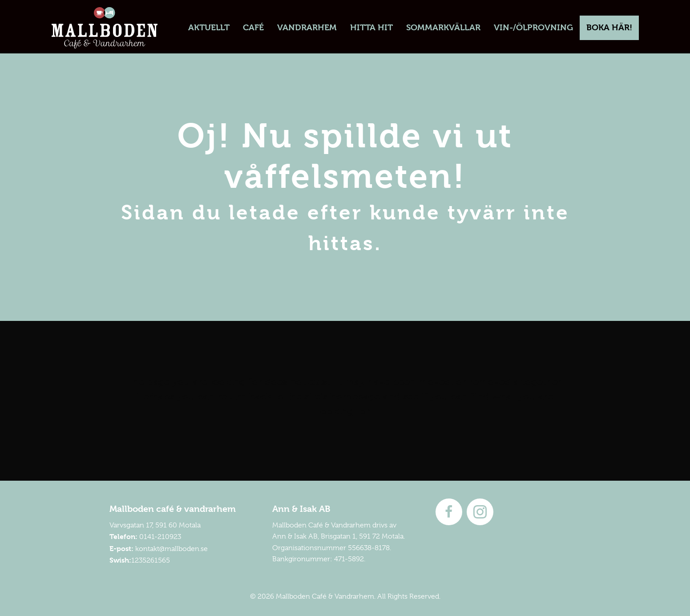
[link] (209, 28)
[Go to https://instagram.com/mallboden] (480, 512)
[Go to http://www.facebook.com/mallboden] (449, 512)
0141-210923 (160, 537)
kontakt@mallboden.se (171, 549)
